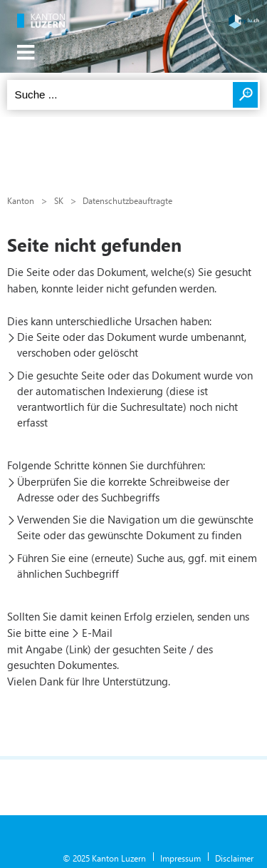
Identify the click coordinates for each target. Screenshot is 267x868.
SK (59, 200)
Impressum (180, 858)
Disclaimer (234, 858)
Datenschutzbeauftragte (127, 200)
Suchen (245, 95)
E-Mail (97, 633)
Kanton (21, 200)
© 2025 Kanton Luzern (104, 858)
